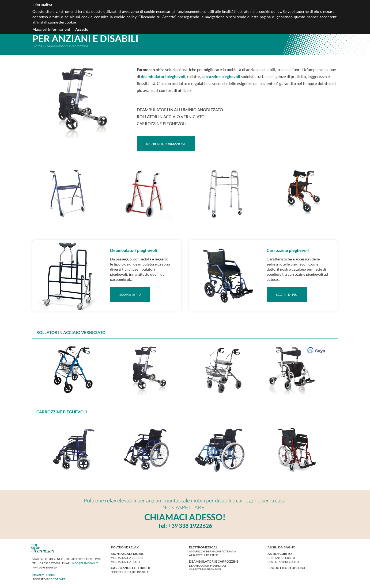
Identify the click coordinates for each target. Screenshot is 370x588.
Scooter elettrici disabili (129, 572)
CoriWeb (58, 579)
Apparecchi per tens (204, 555)
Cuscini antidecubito (283, 562)
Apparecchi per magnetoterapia (213, 551)
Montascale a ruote (126, 562)
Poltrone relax (125, 547)
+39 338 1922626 (190, 526)
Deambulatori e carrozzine (214, 561)
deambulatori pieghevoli (163, 76)
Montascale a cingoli (127, 558)
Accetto (82, 29)
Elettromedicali (204, 547)
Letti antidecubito (281, 558)
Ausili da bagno (282, 547)
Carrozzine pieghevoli (206, 569)
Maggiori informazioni (51, 29)
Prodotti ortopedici (286, 568)
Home (37, 46)
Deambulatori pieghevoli (207, 566)
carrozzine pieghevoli (221, 76)
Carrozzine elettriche (131, 568)
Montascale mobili (128, 554)
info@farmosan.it (85, 563)
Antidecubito (280, 554)
